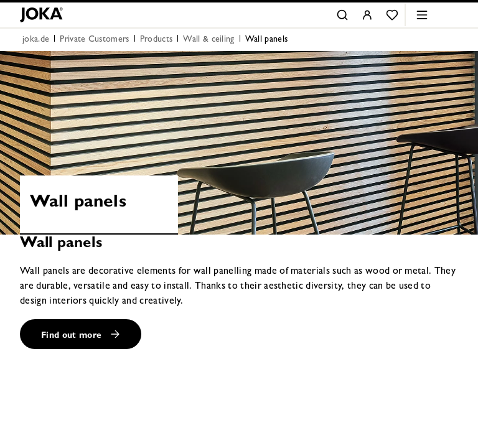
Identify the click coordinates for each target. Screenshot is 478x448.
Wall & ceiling (209, 40)
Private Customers (94, 40)
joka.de (36, 40)
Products (157, 40)
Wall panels (267, 40)
